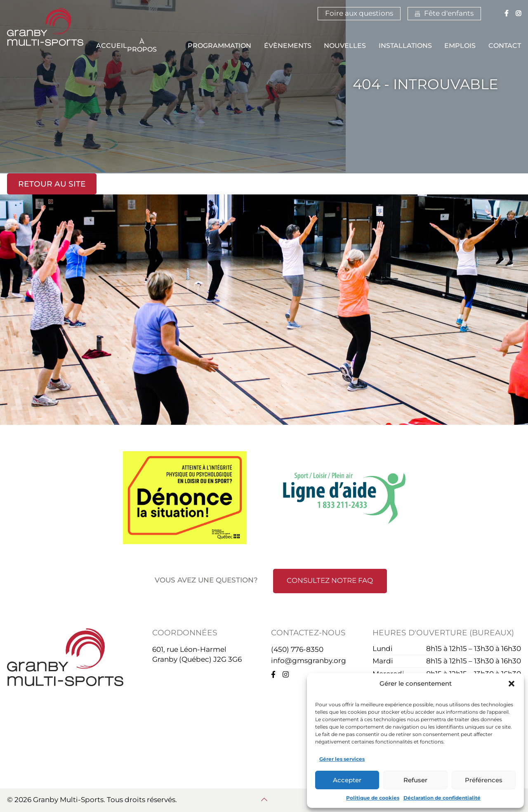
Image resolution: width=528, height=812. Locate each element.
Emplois (460, 46)
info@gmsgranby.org (309, 660)
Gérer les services (342, 759)
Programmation (219, 46)
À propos (142, 46)
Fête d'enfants (444, 13)
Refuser (415, 780)
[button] (511, 684)
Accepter (347, 780)
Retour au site (52, 184)
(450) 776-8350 (297, 649)
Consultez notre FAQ (330, 580)
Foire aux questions (359, 13)
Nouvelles (345, 46)
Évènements (288, 46)
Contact (505, 46)
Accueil (112, 46)
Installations (405, 46)
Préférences (484, 780)
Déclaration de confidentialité (442, 798)
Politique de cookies (373, 798)
